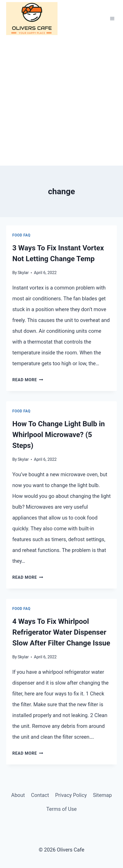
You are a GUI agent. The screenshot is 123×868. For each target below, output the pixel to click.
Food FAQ (21, 235)
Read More (28, 380)
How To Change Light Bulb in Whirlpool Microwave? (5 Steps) (59, 435)
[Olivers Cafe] (32, 19)
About (18, 795)
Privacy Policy (71, 795)
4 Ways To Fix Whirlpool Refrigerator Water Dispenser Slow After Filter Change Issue (61, 632)
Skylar (23, 273)
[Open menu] (112, 18)
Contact (40, 795)
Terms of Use (61, 809)
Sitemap (102, 795)
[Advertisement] (61, 101)
